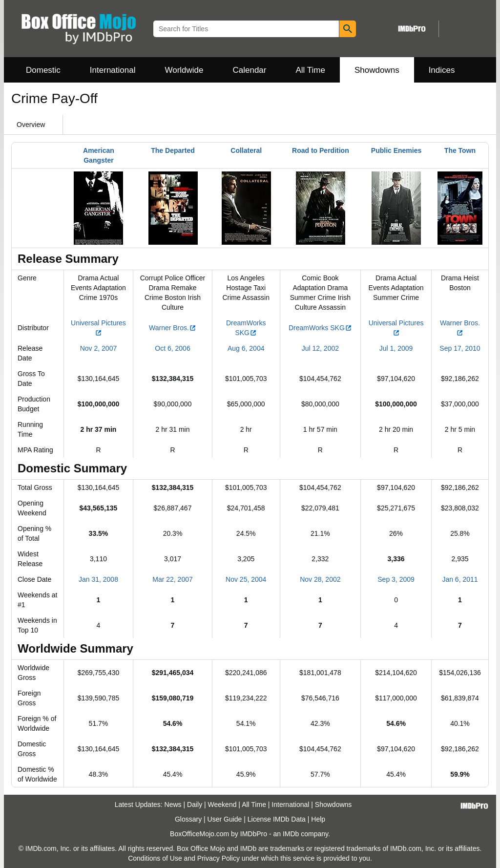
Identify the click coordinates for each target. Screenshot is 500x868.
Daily (195, 804)
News (173, 804)
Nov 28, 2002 (320, 579)
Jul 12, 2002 (320, 348)
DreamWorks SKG (320, 328)
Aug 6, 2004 (246, 348)
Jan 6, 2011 (460, 579)
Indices (442, 70)
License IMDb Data (277, 819)
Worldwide (184, 70)
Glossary (188, 819)
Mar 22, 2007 (173, 579)
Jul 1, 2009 (396, 348)
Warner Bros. (173, 328)
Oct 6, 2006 (172, 348)
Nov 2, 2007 (99, 348)
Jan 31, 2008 (98, 579)
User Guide (225, 819)
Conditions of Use (155, 858)
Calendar (250, 70)
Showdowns (377, 70)
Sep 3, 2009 (396, 579)
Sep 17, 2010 (460, 348)
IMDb (291, 834)
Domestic (43, 70)
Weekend (222, 804)
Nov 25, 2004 (246, 579)
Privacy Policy (219, 858)
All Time (311, 70)
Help (318, 819)
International (113, 70)
